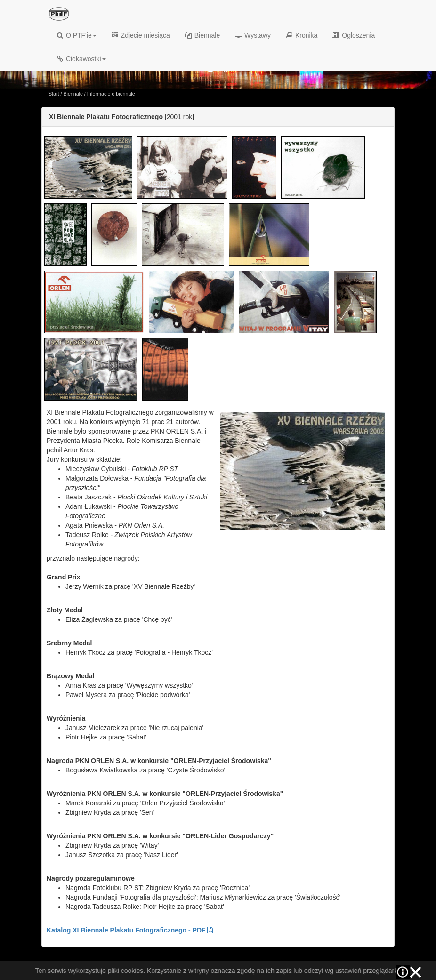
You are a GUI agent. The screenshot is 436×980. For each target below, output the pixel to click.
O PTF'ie (76, 35)
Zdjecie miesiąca (140, 35)
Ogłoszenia (353, 35)
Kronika (301, 35)
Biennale (202, 35)
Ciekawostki (81, 59)
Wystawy (252, 35)
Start (54, 94)
